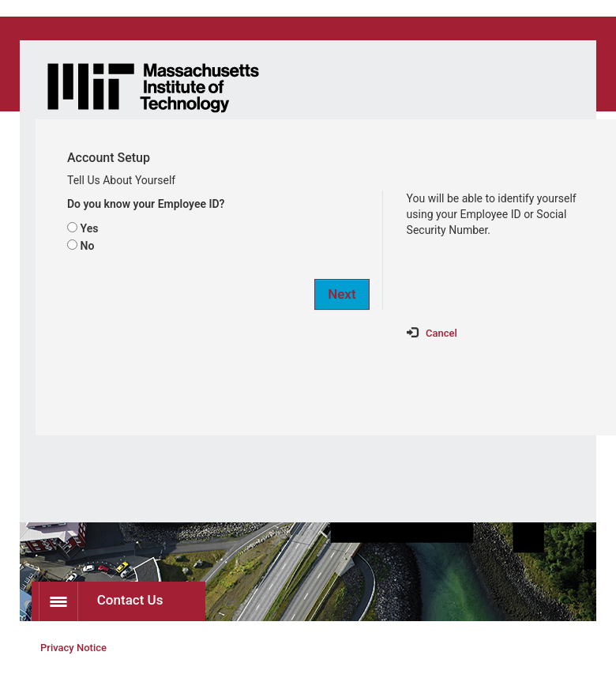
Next (342, 294)
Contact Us (101, 601)
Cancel (441, 333)
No (87, 246)
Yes (89, 228)
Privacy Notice (73, 648)
